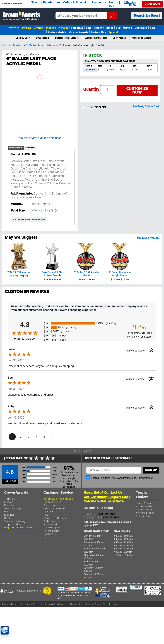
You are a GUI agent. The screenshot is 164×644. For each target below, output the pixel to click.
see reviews (69, 487)
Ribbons (99, 28)
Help (46, 537)
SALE (8, 518)
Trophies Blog (13, 524)
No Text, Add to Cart (146, 106)
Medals (27, 28)
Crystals (38, 28)
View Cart (152, 4)
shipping (30, 148)
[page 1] (12, 437)
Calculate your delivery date (29, 220)
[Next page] (52, 437)
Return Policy (52, 531)
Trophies (14, 28)
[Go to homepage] (21, 16)
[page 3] (29, 437)
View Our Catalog (15, 521)
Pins (88, 28)
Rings (110, 28)
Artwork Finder (145, 513)
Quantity (91, 89)
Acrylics (63, 28)
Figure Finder (144, 506)
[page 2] (21, 437)
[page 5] (44, 437)
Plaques (51, 28)
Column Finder (145, 516)
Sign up (151, 470)
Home (6, 45)
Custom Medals (57, 32)
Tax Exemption (52, 528)
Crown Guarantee (54, 508)
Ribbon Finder (144, 510)
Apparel (113, 32)
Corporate (77, 28)
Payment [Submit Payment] (98, 2)
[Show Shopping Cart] (132, 4)
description (16, 148)
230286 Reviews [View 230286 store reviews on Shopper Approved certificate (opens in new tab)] (28, 339)
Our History (50, 505)
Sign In (36, 2)
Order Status (51, 521)
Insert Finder (144, 503)
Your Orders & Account (72, 2)
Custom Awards (79, 32)
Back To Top (82, 451)
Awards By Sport (14, 508)
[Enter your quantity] (107, 90)
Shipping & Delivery (55, 518)
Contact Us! (114, 492)
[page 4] (37, 437)
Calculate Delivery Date (104, 501)
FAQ (46, 515)
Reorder (48, 2)
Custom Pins (98, 32)
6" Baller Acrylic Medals (41, 45)
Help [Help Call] (113, 2)
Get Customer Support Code (107, 497)
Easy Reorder (51, 524)
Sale (153, 28)
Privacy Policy (145, 478)
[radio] (82, 323)
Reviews (49, 512)
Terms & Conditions (54, 604)
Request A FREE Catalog (19, 528)
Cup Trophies (124, 28)
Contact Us (50, 534)
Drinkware (141, 28)
